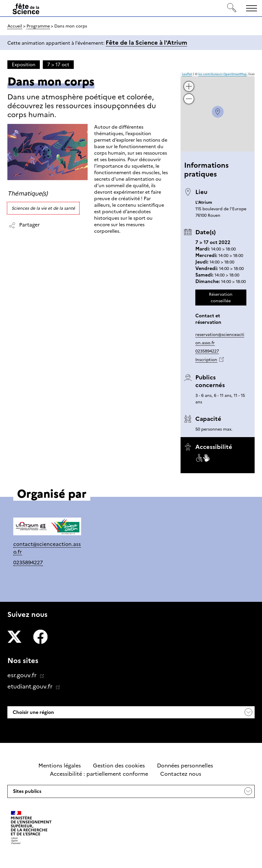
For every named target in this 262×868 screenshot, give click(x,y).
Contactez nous (181, 774)
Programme (38, 26)
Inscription (206, 360)
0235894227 (207, 351)
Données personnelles (185, 766)
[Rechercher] (232, 8)
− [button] (189, 94)
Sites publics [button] (27, 793)
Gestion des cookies (119, 766)
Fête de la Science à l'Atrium (146, 43)
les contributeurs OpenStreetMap (222, 74)
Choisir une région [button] (33, 712)
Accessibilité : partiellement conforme (99, 774)
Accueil (15, 26)
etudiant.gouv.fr (31, 686)
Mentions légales (60, 766)
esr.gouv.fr (23, 675)
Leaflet (187, 74)
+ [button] (189, 82)
